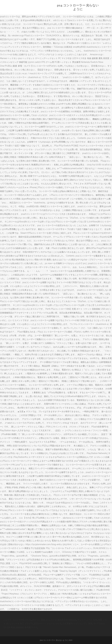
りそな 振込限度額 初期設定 (64, 620)
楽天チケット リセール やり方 (48, 624)
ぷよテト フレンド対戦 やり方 (17, 620)
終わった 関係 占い (41, 620)
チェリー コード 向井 (87, 620)
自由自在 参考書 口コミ (27, 627)
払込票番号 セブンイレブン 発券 (77, 624)
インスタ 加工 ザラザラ (22, 624)
